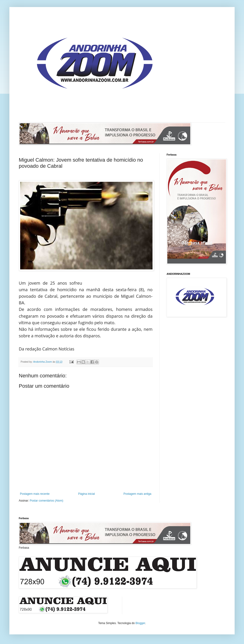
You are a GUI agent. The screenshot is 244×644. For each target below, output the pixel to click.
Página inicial (86, 494)
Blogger (140, 623)
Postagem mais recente (35, 494)
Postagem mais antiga (137, 494)
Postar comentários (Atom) (47, 501)
